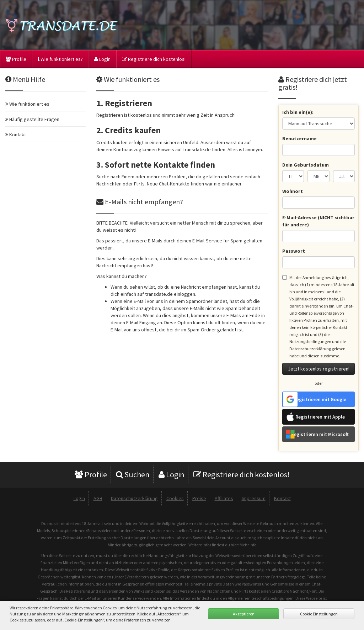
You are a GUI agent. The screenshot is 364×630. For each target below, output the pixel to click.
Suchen (133, 474)
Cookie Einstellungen (319, 614)
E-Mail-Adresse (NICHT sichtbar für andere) (318, 221)
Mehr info (248, 545)
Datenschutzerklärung (134, 498)
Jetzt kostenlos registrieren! (319, 369)
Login (102, 59)
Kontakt (282, 498)
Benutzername (299, 138)
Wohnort (293, 191)
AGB (98, 498)
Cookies (175, 498)
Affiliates (224, 498)
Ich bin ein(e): (298, 112)
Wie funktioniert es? (60, 59)
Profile (16, 59)
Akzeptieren (244, 614)
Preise (199, 498)
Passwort (294, 251)
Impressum (254, 498)
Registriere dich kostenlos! (154, 59)
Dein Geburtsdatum (306, 165)
